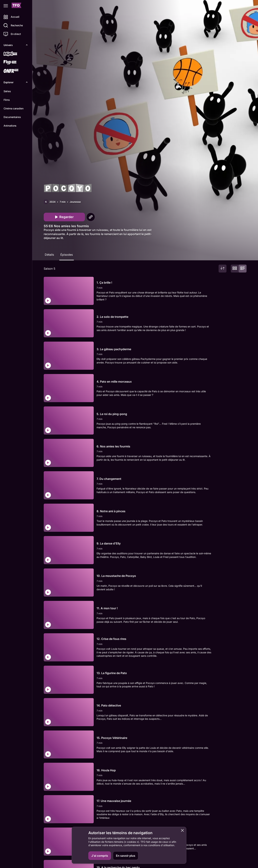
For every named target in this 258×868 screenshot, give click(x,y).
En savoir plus (126, 856)
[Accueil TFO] (16, 6)
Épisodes (67, 255)
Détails (49, 255)
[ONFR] (16, 71)
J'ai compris (100, 856)
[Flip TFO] (16, 63)
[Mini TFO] (16, 54)
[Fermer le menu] (6, 6)
